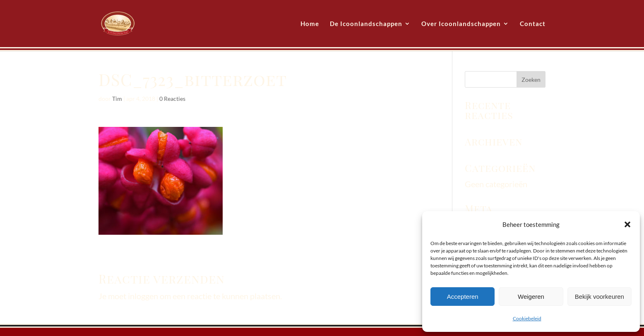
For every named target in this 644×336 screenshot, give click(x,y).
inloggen (143, 296)
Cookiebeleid (527, 318)
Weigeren (531, 297)
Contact (533, 24)
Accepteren (463, 297)
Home (310, 24)
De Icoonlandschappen (366, 24)
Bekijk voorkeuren (600, 297)
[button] (627, 224)
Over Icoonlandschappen (461, 24)
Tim (117, 99)
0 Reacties (172, 99)
